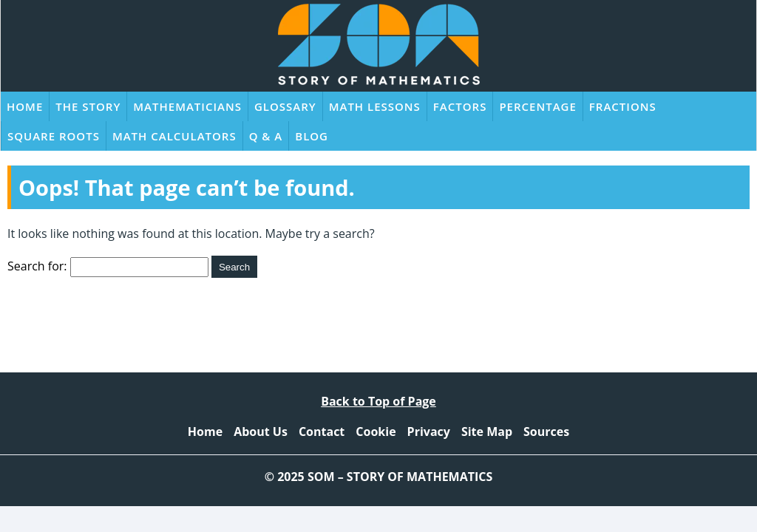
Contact (322, 432)
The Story (88, 106)
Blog (312, 136)
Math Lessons (375, 106)
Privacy (429, 432)
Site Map (487, 432)
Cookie (376, 432)
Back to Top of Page (378, 401)
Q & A (266, 136)
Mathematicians (187, 106)
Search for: (37, 266)
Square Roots (54, 136)
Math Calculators (174, 136)
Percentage (537, 106)
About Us (261, 432)
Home (25, 106)
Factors (460, 106)
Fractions (623, 106)
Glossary (285, 106)
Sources (546, 432)
